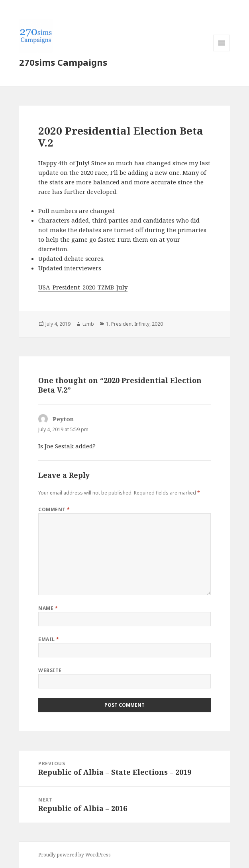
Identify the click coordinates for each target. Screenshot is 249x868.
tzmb (88, 324)
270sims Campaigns (63, 62)
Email (49, 639)
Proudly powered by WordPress (75, 855)
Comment (54, 509)
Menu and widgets (222, 51)
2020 (157, 324)
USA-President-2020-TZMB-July (83, 287)
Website (50, 670)
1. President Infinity (128, 324)
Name (48, 608)
